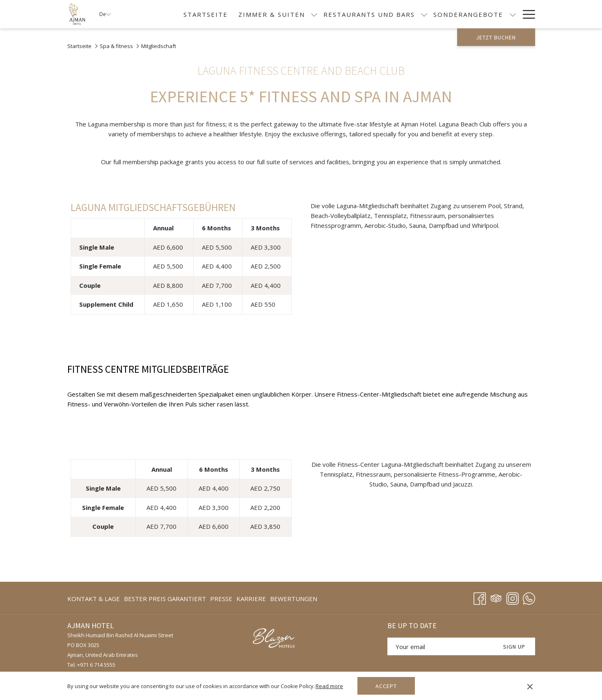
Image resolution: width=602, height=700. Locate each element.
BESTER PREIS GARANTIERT (165, 599)
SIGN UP (514, 647)
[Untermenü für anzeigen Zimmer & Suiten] (314, 14)
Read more (329, 686)
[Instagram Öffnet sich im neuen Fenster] (513, 597)
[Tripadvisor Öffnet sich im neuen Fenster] (496, 597)
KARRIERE (251, 599)
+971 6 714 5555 (96, 665)
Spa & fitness (116, 46)
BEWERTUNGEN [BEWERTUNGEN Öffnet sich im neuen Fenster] (294, 600)
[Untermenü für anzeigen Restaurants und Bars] (424, 14)
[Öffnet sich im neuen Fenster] (275, 639)
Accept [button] (386, 686)
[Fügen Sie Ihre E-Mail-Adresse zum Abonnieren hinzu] (440, 646)
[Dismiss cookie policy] (530, 686)
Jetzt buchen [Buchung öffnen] (496, 37)
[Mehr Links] (526, 14)
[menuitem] (206, 14)
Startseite (79, 46)
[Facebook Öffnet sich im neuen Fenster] (480, 597)
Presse (221, 599)
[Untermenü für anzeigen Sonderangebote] (513, 14)
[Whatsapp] (529, 597)
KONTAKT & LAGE (94, 599)
